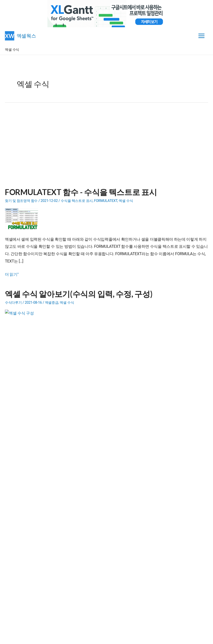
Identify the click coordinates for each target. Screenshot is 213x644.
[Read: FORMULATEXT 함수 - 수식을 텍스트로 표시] (23, 218)
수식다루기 (13, 303)
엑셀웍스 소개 (107, 637)
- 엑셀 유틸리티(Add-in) (45, 460)
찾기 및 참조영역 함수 (21, 201)
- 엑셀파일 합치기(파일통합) (45, 473)
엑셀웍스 (27, 35)
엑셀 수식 (126, 201)
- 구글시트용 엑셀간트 (54, 447)
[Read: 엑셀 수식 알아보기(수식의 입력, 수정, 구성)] (23, 320)
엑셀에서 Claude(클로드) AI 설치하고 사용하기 (49, 515)
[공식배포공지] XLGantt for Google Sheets (45, 534)
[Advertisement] (106, 148)
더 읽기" (12, 275)
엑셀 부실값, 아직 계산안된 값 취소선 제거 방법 (50, 522)
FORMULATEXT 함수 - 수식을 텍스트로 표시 (81, 192)
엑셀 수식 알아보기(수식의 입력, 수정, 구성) (79, 294)
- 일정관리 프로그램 (39, 453)
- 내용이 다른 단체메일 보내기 (50, 466)
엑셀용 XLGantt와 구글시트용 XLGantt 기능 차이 (50, 528)
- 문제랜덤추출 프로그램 (42, 479)
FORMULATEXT (106, 201)
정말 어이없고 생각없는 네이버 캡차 (42, 509)
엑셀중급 (52, 303)
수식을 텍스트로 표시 (77, 201)
